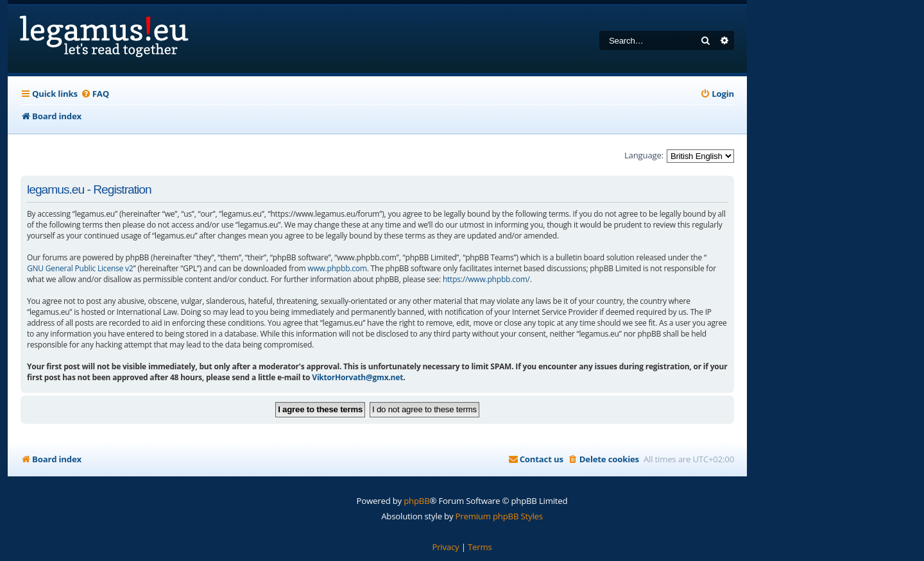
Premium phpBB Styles (499, 516)
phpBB (416, 501)
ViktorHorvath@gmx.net (357, 377)
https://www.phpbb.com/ (486, 279)
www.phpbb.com (337, 268)
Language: (644, 155)
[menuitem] (95, 94)
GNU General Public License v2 (80, 268)
